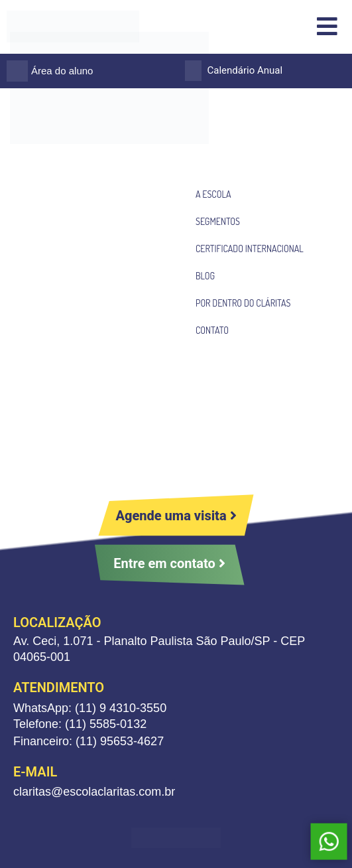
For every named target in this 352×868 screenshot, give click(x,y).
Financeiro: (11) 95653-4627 (88, 741)
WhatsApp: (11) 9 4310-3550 (90, 708)
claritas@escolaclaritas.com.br (94, 792)
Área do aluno (62, 71)
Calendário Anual (245, 70)
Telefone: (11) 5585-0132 (80, 724)
